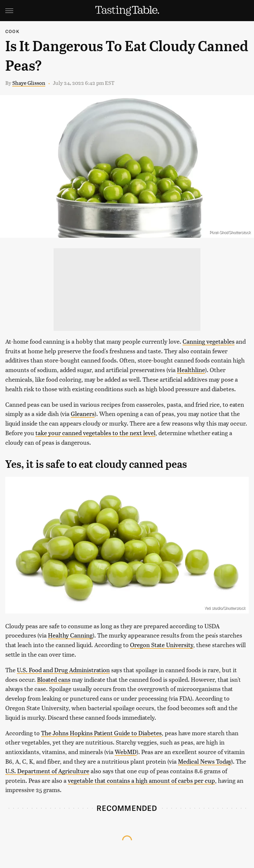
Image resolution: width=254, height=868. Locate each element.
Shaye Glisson (29, 83)
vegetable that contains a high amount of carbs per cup (141, 780)
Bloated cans (54, 679)
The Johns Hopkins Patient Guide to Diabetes (101, 733)
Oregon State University (162, 645)
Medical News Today (205, 761)
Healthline (191, 370)
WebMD (126, 752)
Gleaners (83, 414)
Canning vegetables (209, 341)
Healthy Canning (70, 635)
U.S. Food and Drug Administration (63, 670)
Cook (12, 31)
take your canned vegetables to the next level (95, 433)
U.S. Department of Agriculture (47, 771)
